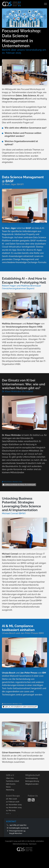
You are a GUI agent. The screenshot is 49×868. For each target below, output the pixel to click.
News (8, 787)
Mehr (8, 813)
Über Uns (10, 778)
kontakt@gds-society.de (19, 828)
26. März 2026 (11, 799)
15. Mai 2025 (11, 810)
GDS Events (11, 784)
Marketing (10, 790)
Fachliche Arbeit (13, 781)
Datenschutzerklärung (20, 844)
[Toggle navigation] (46, 4)
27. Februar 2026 (13, 802)
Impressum (33, 844)
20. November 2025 (14, 805)
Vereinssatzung (31, 778)
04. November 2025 (14, 807)
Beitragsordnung (32, 781)
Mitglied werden (32, 784)
